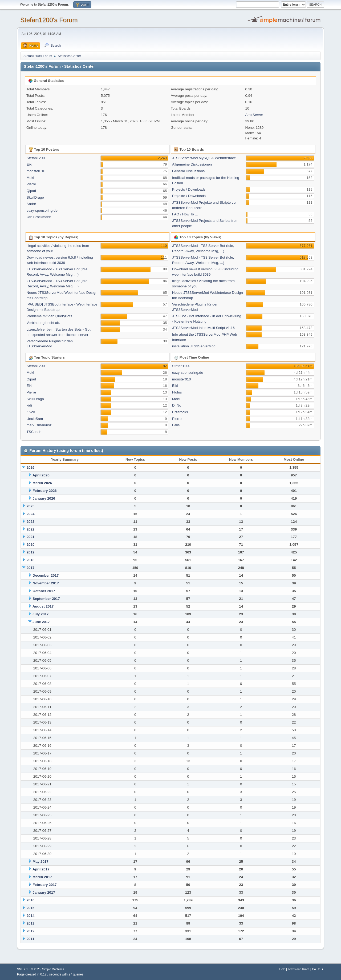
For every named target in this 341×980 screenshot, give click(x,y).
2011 (31, 939)
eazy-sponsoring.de (42, 210)
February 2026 (44, 491)
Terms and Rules (299, 969)
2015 (31, 908)
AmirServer (254, 115)
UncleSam (35, 419)
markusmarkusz (39, 425)
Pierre (31, 184)
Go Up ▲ (318, 969)
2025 (31, 506)
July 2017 (40, 614)
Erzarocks (180, 412)
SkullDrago (35, 197)
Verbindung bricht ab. (43, 323)
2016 (31, 900)
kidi (29, 405)
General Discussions (188, 171)
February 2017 (44, 885)
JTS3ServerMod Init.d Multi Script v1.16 (203, 328)
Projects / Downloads (189, 189)
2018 (31, 560)
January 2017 (44, 892)
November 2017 (46, 583)
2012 (31, 931)
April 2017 (41, 869)
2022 (31, 529)
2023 (31, 522)
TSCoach (34, 432)
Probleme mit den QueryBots (49, 316)
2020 (31, 545)
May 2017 (40, 861)
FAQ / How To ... (185, 214)
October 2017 (44, 591)
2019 (31, 552)
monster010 (36, 171)
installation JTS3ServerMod (194, 346)
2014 (31, 916)
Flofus (177, 392)
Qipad (31, 191)
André (31, 204)
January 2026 (44, 498)
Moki (30, 178)
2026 (31, 467)
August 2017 (43, 606)
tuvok (31, 412)
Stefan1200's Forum (49, 20)
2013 (31, 923)
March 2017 (42, 877)
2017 (31, 568)
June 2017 (41, 622)
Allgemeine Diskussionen (192, 164)
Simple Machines (53, 969)
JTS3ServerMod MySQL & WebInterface (204, 158)
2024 (31, 514)
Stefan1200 (36, 158)
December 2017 (46, 575)
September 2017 (46, 599)
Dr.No (177, 405)
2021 (31, 537)
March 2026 (42, 483)
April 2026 (41, 475)
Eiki (29, 164)
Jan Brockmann (39, 217)
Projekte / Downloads (189, 196)
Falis (176, 425)
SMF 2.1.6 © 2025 (29, 969)
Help (282, 969)
